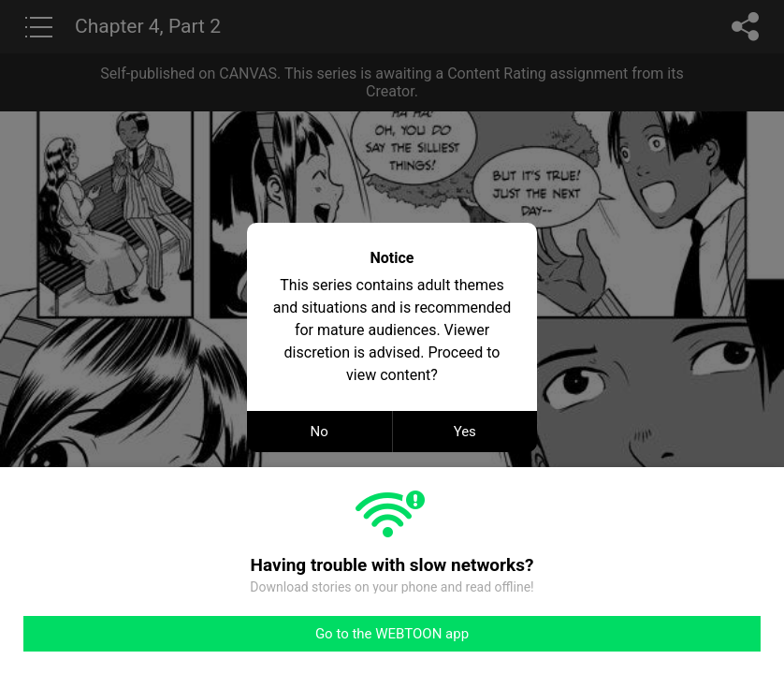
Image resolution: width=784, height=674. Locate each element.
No (319, 432)
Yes (465, 432)
